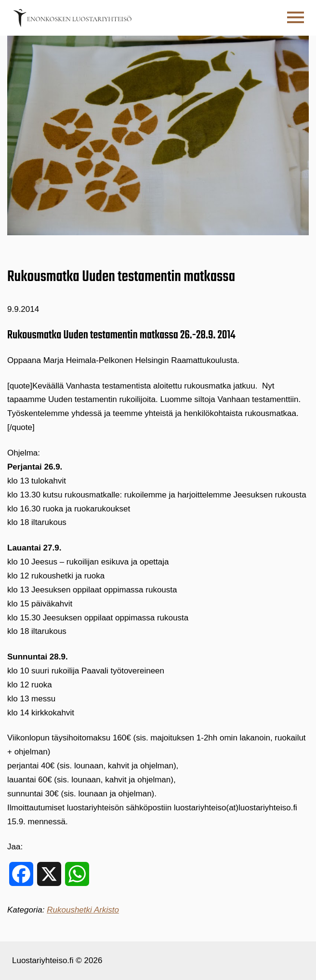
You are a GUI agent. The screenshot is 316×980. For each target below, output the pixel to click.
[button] (296, 18)
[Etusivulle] (72, 18)
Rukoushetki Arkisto (83, 910)
